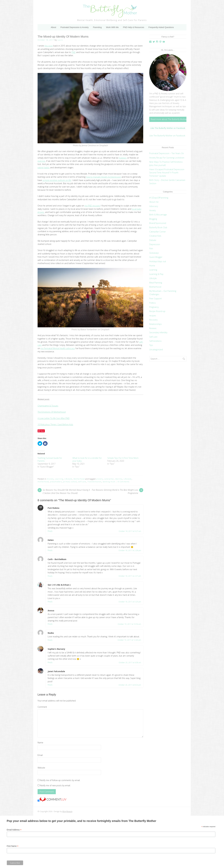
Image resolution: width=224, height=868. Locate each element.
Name (40, 743)
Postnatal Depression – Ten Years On (167, 153)
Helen (51, 540)
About (54, 27)
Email (40, 755)
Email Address (14, 830)
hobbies (123, 158)
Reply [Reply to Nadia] (50, 640)
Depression (155, 244)
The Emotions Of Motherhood (52, 412)
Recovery (153, 320)
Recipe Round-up (157, 311)
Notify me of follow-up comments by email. (60, 780)
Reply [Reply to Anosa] (50, 624)
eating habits (44, 167)
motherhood (43, 482)
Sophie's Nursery (56, 649)
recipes (153, 316)
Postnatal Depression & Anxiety (74, 27)
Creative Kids (155, 236)
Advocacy (154, 206)
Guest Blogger (156, 257)
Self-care (153, 337)
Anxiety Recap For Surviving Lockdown (167, 158)
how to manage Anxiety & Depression (103, 177)
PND (74, 52)
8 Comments (124, 482)
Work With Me (112, 27)
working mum (109, 482)
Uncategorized (156, 349)
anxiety (99, 479)
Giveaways (154, 253)
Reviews (153, 328)
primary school (70, 482)
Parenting (97, 27)
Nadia (51, 633)
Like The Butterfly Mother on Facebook (168, 128)
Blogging (153, 219)
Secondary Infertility (158, 332)
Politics (153, 303)
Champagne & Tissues (48, 406)
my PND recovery (92, 206)
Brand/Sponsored (158, 223)
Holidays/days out (158, 261)
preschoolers (56, 482)
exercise (41, 161)
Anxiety (50, 479)
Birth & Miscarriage (158, 215)
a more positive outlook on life (57, 180)
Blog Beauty (67, 811)
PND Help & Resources (134, 27)
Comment (42, 707)
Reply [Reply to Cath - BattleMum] (50, 576)
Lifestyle (68, 479)
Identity (119, 479)
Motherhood (79, 479)
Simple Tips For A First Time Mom (123, 458)
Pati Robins (54, 508)
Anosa (51, 611)
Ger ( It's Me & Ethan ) (59, 585)
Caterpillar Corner (158, 232)
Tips (151, 345)
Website (41, 768)
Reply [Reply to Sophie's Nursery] (50, 662)
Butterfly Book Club (158, 227)
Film (151, 249)
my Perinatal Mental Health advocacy (58, 348)
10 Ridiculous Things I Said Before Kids (55, 424)
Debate (153, 240)
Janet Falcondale (56, 671)
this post (49, 46)
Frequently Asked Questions (161, 27)
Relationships (155, 324)
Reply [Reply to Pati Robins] (50, 531)
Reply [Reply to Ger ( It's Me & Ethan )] (50, 601)
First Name (13, 846)
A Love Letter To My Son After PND (54, 418)
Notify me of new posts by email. (55, 785)
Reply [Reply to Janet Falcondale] (50, 685)
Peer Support (155, 299)
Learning (59, 479)
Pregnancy (154, 307)
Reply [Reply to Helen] (50, 550)
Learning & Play (156, 274)
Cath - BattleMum (57, 559)
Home (152, 266)
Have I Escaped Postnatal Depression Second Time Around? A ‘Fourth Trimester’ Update (167, 173)
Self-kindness (155, 341)
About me (154, 202)
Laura (60, 40)
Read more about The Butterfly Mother (169, 119)
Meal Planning (156, 283)
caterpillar (109, 479)
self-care (82, 482)
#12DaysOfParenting (159, 198)
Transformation (95, 482)
